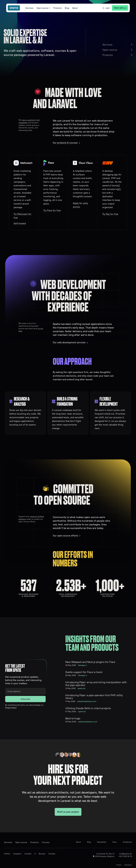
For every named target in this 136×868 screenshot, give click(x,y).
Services (29, 8)
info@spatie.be (125, 854)
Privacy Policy (11, 708)
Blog (67, 8)
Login (106, 8)
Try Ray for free (110, 214)
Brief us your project (68, 812)
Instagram (17, 854)
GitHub (7, 854)
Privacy (119, 865)
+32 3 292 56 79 (125, 856)
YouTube (52, 854)
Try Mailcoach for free (22, 216)
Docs (115, 842)
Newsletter (102, 842)
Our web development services (69, 342)
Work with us (120, 8)
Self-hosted (20, 223)
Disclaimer (128, 865)
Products (57, 8)
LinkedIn (28, 854)
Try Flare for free (52, 210)
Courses (46, 842)
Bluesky (42, 854)
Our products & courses (65, 143)
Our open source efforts (65, 536)
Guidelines (127, 842)
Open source (43, 8)
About (75, 8)
